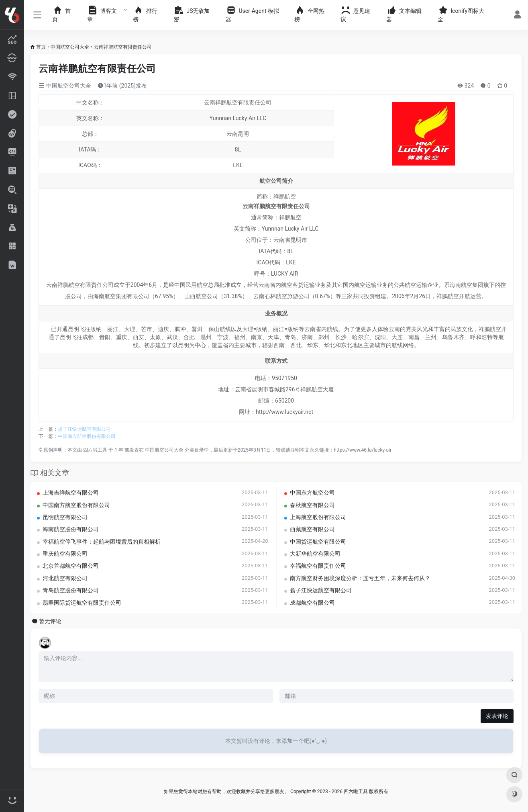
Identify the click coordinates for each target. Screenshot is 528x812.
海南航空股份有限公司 (71, 529)
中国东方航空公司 (312, 493)
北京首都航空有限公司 (71, 566)
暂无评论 (50, 621)
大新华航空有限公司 (315, 554)
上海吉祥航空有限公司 (71, 493)
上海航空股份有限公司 (318, 517)
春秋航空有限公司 (312, 505)
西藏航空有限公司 (312, 529)
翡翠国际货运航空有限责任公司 (82, 603)
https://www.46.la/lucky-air (363, 450)
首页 (41, 47)
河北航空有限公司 (65, 578)
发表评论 (497, 716)
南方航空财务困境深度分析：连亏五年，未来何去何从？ (360, 578)
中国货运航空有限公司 (318, 542)
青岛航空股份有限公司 (71, 590)
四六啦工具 (95, 450)
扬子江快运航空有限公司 (84, 429)
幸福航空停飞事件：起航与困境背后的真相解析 (102, 542)
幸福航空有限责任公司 (318, 566)
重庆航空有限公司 (65, 554)
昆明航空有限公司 (65, 517)
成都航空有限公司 (312, 603)
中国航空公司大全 (70, 47)
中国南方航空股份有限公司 (87, 436)
